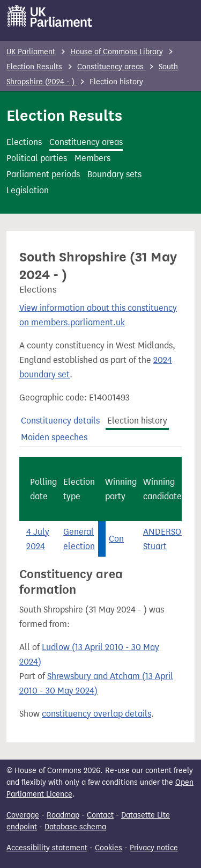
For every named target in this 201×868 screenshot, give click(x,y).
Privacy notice (154, 848)
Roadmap (63, 815)
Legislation (28, 190)
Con (116, 539)
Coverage (23, 815)
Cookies (109, 848)
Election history (137, 421)
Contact (100, 815)
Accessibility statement (47, 848)
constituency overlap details (96, 714)
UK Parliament (31, 52)
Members (92, 158)
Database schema (75, 827)
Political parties (37, 158)
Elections (24, 142)
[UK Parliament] (50, 16)
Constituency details (60, 421)
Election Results (34, 67)
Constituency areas (111, 67)
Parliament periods (43, 174)
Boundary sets (114, 174)
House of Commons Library (117, 52)
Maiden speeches (54, 437)
